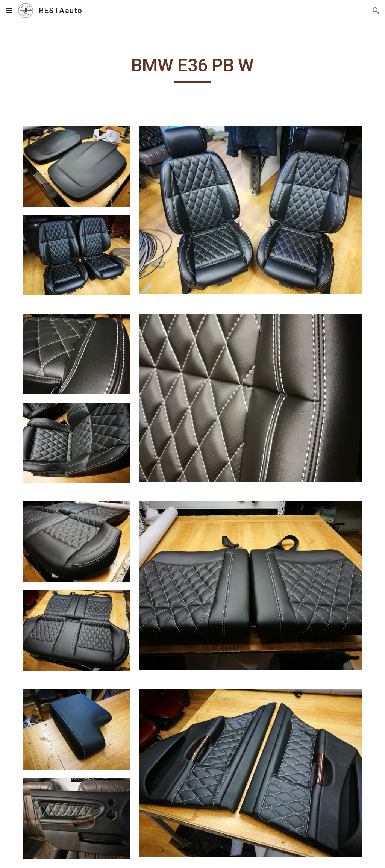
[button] (9, 10)
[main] (192, 69)
